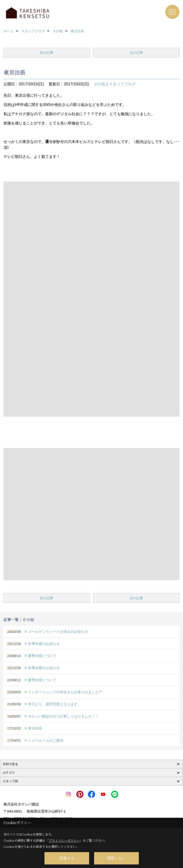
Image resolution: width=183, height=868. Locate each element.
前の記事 (47, 53)
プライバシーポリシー (64, 840)
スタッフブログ (122, 84)
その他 (100, 84)
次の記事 (136, 53)
